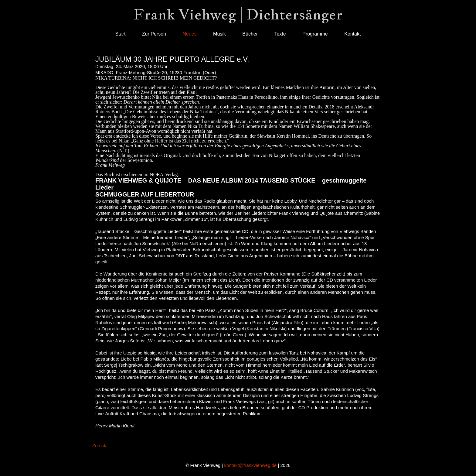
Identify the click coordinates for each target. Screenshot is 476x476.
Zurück (99, 445)
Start (121, 34)
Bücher (250, 34)
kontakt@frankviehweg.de (250, 465)
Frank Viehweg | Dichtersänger (238, 14)
